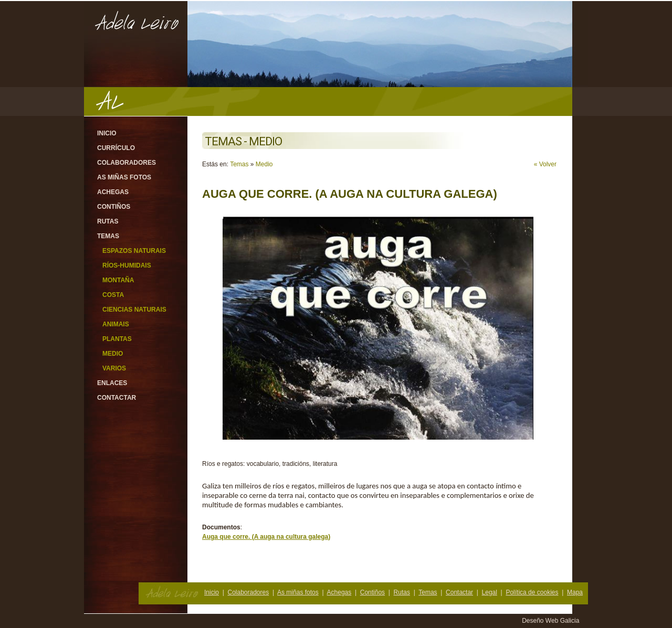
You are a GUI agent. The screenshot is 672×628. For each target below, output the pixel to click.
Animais (116, 324)
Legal (490, 592)
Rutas (108, 221)
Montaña (118, 280)
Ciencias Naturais (134, 310)
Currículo (116, 148)
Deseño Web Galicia (552, 621)
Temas (108, 236)
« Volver (545, 164)
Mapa (575, 592)
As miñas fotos (124, 177)
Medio (113, 354)
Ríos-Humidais (127, 265)
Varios (114, 368)
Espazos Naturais (134, 251)
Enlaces (112, 383)
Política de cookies (532, 592)
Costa (113, 295)
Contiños (114, 207)
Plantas (117, 339)
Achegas (113, 192)
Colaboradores (127, 163)
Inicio (107, 133)
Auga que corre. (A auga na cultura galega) (266, 537)
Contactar (117, 398)
